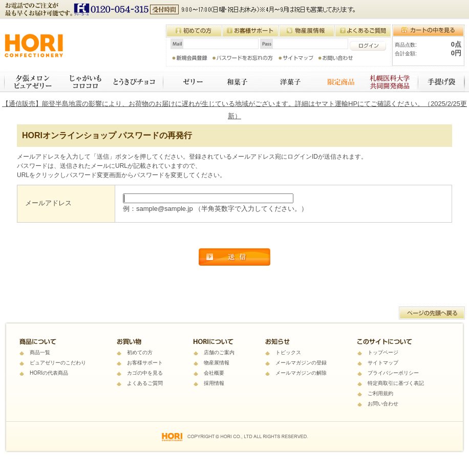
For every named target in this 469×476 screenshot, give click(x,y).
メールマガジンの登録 (301, 363)
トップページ (383, 352)
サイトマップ (383, 363)
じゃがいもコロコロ (82, 82)
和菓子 (236, 82)
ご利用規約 (380, 393)
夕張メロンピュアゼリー (31, 82)
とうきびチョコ (135, 82)
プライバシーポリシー (393, 373)
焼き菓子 (287, 82)
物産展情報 (217, 363)
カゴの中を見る (145, 373)
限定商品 (336, 82)
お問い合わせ (383, 404)
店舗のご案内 (219, 352)
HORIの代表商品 (49, 373)
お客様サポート (145, 363)
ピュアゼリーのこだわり (58, 363)
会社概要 (214, 373)
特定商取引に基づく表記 (396, 383)
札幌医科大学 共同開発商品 (390, 82)
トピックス (288, 352)
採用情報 (214, 383)
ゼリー (187, 82)
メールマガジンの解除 (301, 373)
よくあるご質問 (145, 383)
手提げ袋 (442, 82)
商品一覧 (40, 352)
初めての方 (140, 352)
